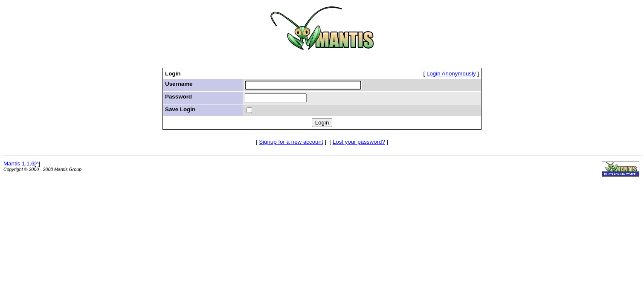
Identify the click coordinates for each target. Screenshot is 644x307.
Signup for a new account (291, 142)
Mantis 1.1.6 (19, 164)
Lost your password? (359, 142)
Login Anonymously (451, 74)
